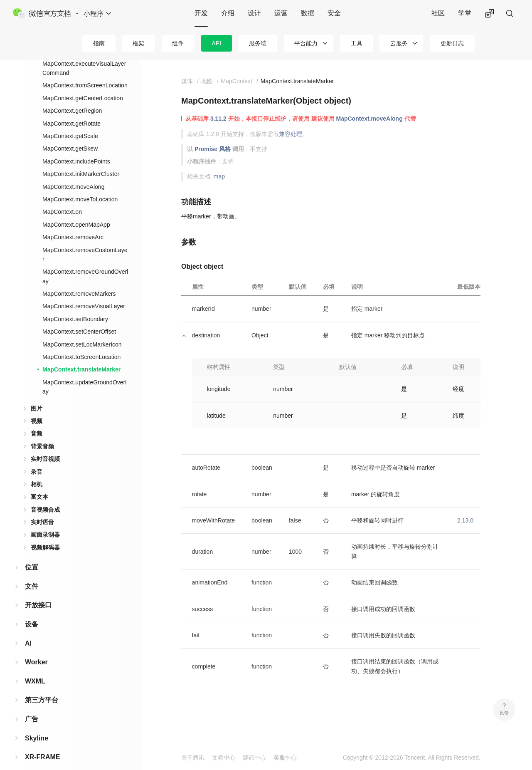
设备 (32, 611)
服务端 (258, 43)
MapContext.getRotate (71, 110)
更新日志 (452, 43)
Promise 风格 (213, 149)
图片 (37, 395)
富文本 (39, 483)
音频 (37, 420)
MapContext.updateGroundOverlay (84, 374)
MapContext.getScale (70, 123)
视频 (37, 408)
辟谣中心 (254, 758)
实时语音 (42, 509)
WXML (35, 668)
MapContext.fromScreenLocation (85, 72)
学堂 (465, 13)
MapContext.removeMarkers (79, 280)
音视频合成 (45, 496)
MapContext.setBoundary (75, 306)
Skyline (37, 725)
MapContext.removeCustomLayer (85, 241)
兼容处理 (291, 134)
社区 (438, 13)
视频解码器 (45, 534)
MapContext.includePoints (76, 148)
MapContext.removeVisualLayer (84, 293)
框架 (138, 43)
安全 (334, 13)
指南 (99, 43)
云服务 (399, 43)
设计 (254, 13)
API (217, 43)
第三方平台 (42, 687)
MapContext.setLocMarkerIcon (82, 331)
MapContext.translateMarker (81, 356)
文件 (32, 573)
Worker (36, 649)
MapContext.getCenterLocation (83, 85)
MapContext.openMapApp (76, 211)
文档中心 (224, 758)
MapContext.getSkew (70, 135)
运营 (281, 13)
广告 (32, 706)
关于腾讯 (193, 758)
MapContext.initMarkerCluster (81, 161)
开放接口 (38, 592)
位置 (32, 554)
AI (28, 630)
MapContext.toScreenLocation (81, 344)
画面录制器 (45, 521)
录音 (37, 458)
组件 (178, 43)
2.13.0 (465, 520)
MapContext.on (62, 198)
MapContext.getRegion (72, 97)
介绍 (228, 13)
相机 (37, 471)
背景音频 (42, 433)
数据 (308, 13)
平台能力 (306, 43)
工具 (357, 43)
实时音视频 (45, 446)
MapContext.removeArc (73, 224)
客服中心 (285, 758)
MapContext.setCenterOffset (79, 318)
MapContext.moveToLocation (80, 186)
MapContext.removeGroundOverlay (85, 263)
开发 (201, 13)
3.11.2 (218, 119)
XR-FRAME (42, 744)
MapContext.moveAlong (73, 173)
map (219, 176)
